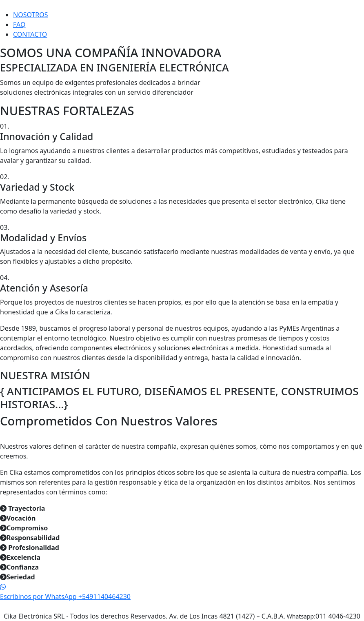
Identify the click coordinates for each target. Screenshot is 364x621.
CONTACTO (30, 34)
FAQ (19, 24)
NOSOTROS (31, 15)
